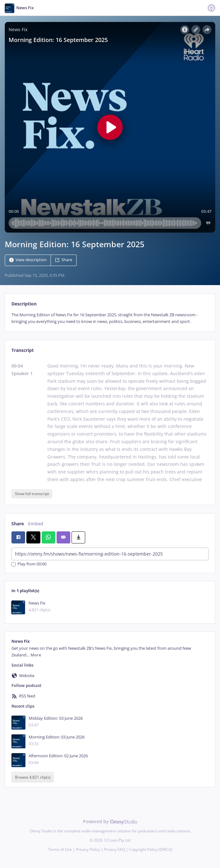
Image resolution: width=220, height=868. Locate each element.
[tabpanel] (110, 318)
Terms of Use (60, 849)
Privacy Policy (88, 849)
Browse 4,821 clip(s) (33, 777)
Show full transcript (32, 494)
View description (28, 260)
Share (64, 260)
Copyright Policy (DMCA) (151, 849)
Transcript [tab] (23, 350)
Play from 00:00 (29, 564)
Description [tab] (24, 304)
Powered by (110, 821)
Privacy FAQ (114, 849)
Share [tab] (18, 524)
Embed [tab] (36, 524)
